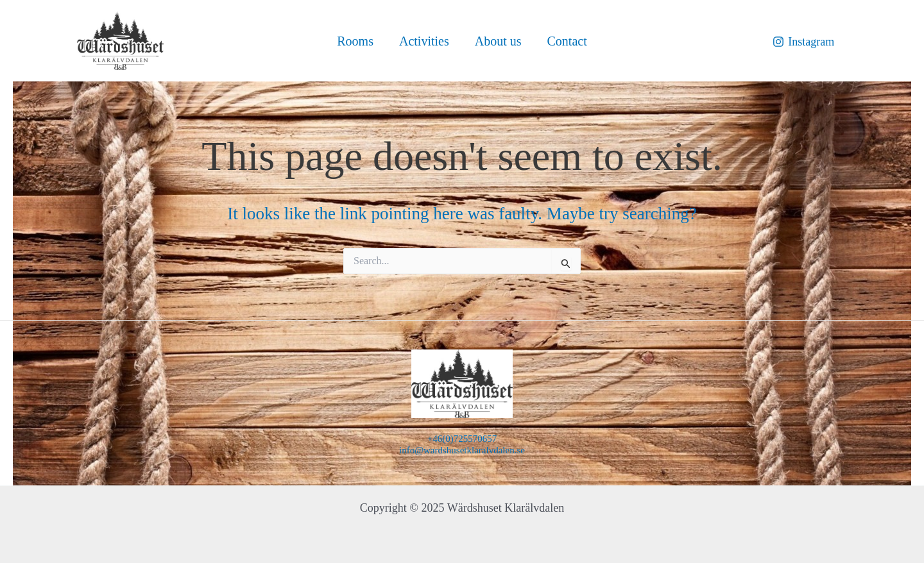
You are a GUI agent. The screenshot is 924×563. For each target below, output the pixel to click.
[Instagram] (803, 42)
